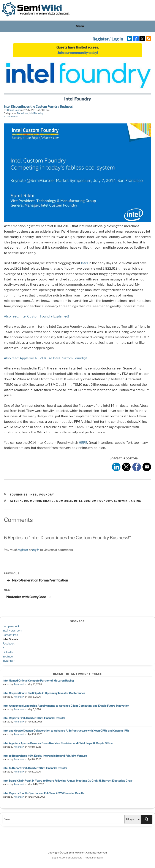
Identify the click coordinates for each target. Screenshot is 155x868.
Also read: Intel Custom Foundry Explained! (36, 316)
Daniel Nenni (14, 110)
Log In (117, 39)
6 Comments (11, 117)
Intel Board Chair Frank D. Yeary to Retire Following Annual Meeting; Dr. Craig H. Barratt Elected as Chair (67, 781)
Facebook (9, 644)
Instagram (9, 661)
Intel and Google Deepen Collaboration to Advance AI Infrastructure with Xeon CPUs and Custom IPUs (66, 731)
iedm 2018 (64, 501)
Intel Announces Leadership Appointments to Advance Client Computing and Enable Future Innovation (66, 706)
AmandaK (19, 684)
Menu (77, 26)
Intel (84, 263)
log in (36, 550)
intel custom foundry (93, 501)
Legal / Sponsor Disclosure (67, 858)
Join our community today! (78, 53)
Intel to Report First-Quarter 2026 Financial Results (35, 768)
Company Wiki (11, 626)
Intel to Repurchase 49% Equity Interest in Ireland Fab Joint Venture (45, 756)
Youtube (8, 657)
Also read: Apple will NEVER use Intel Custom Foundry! (45, 358)
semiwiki (121, 501)
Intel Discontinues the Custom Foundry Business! (39, 106)
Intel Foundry (36, 113)
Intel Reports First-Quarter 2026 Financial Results (34, 718)
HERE (83, 443)
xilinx (136, 501)
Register (100, 39)
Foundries (23, 113)
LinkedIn (8, 652)
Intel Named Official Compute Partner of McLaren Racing (38, 681)
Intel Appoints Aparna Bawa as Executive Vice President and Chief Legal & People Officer (58, 743)
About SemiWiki (94, 858)
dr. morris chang (39, 501)
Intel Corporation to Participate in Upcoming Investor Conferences (44, 693)
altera (16, 501)
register (23, 550)
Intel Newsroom (12, 631)
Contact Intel (11, 635)
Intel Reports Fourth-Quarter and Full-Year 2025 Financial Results (43, 793)
